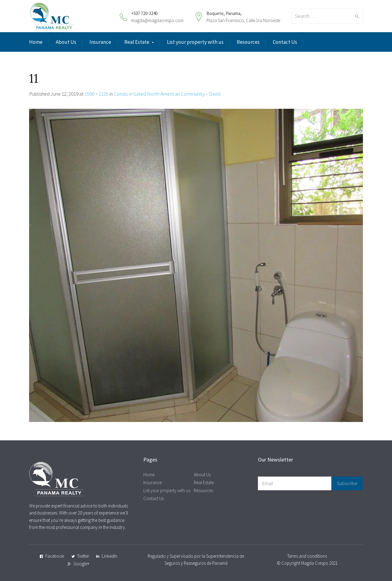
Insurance (100, 42)
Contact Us (285, 42)
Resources (248, 42)
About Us (66, 42)
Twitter (83, 556)
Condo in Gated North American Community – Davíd (167, 94)
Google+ (81, 564)
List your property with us (195, 42)
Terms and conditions (307, 556)
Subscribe (347, 483)
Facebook (55, 556)
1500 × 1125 (96, 94)
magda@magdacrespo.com (157, 20)
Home (36, 42)
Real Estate (137, 42)
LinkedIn (109, 556)
